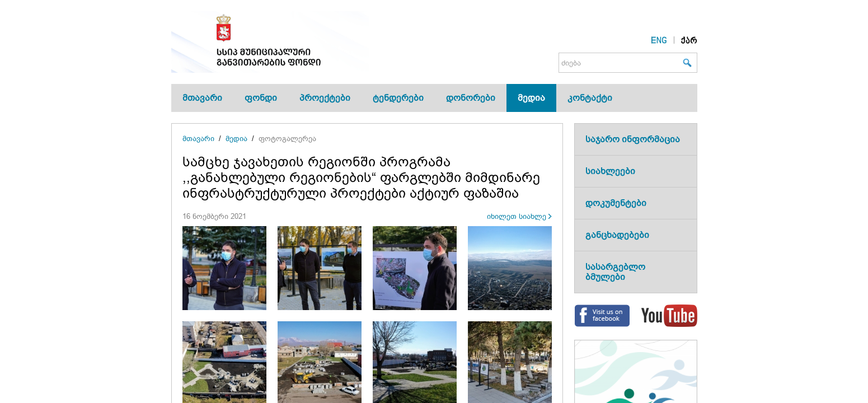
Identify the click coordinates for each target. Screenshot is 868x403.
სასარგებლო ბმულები (615, 272)
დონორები (471, 98)
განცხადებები (617, 235)
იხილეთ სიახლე (517, 216)
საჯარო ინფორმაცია (633, 139)
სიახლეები (610, 171)
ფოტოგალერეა (287, 139)
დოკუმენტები (616, 203)
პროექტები (325, 98)
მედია (531, 98)
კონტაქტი (590, 98)
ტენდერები (398, 98)
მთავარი (202, 98)
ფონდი (261, 98)
